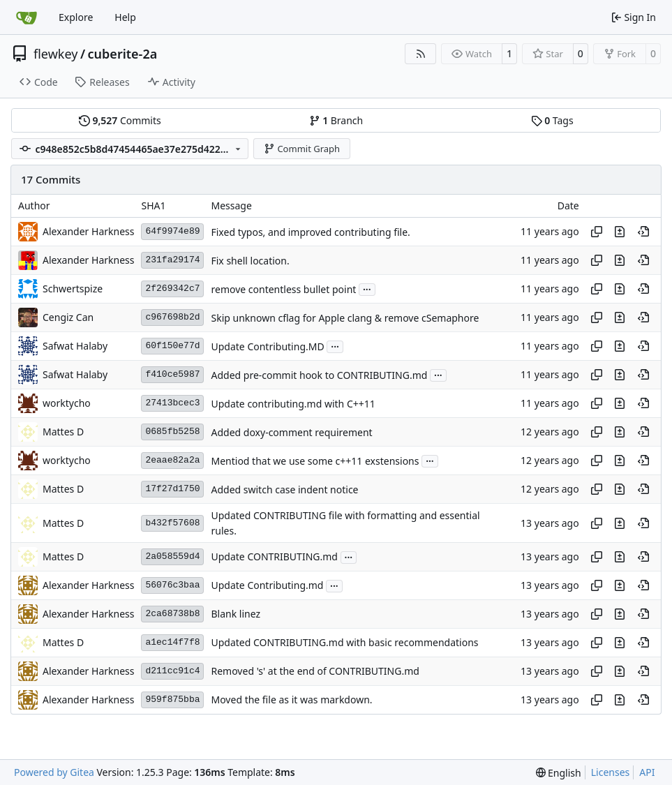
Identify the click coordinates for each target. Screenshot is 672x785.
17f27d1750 (172, 489)
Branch (336, 120)
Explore (76, 17)
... (367, 288)
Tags (552, 120)
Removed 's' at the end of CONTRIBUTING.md (315, 672)
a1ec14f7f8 (172, 642)
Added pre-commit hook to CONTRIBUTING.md (319, 375)
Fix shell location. (250, 261)
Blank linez (236, 614)
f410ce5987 (172, 374)
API (647, 772)
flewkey (55, 54)
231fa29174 (172, 260)
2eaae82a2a (172, 460)
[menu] (559, 773)
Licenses (611, 772)
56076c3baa (172, 585)
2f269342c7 (172, 289)
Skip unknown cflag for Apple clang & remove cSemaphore (345, 318)
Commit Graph (302, 149)
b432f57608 (172, 523)
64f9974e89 (172, 231)
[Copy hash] (597, 232)
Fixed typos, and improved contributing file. (310, 232)
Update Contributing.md (267, 586)
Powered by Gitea (54, 772)
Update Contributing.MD (267, 346)
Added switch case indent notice (284, 489)
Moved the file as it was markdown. (291, 700)
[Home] (27, 17)
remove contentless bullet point (283, 289)
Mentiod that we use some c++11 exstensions (315, 461)
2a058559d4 (172, 556)
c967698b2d (172, 317)
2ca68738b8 (172, 614)
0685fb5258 (172, 432)
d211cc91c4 (172, 671)
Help (125, 17)
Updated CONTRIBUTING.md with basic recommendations (344, 643)
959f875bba (172, 700)
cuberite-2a (123, 54)
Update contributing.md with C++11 (293, 404)
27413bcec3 (172, 403)
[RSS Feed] (421, 54)
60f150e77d (172, 346)
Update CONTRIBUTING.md (274, 557)
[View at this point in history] (643, 232)
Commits (120, 120)
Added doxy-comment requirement (291, 432)
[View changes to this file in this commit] (620, 232)
